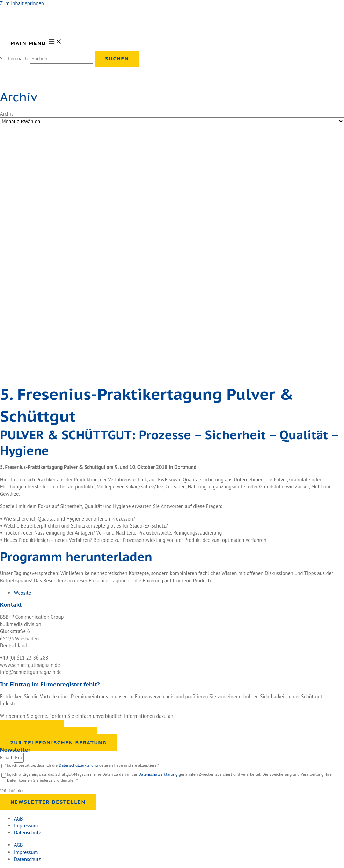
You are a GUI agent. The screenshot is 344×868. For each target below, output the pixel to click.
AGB (19, 819)
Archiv (7, 114)
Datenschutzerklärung (79, 765)
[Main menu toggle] (36, 42)
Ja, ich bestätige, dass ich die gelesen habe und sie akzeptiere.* (83, 765)
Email (7, 757)
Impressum (26, 826)
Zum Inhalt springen (22, 3)
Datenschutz (27, 833)
